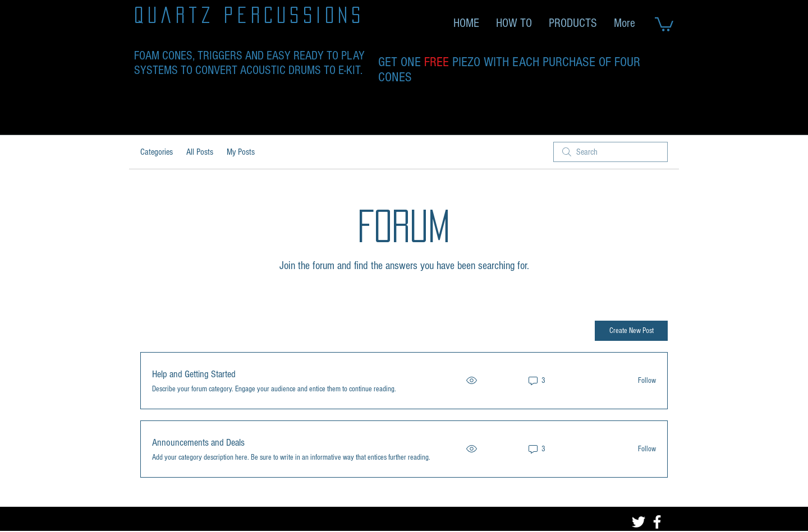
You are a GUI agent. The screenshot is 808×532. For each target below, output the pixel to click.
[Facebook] (657, 522)
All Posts (200, 152)
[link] (664, 24)
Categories (157, 152)
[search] (610, 152)
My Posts (241, 152)
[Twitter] (639, 522)
